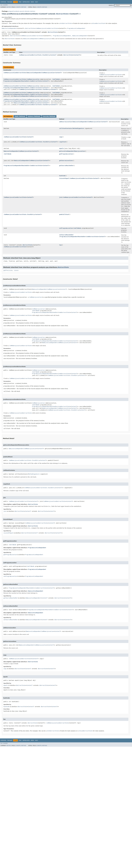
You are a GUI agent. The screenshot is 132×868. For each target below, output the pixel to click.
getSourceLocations (66, 161)
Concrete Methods (49, 116)
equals (61, 148)
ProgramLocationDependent (76, 28)
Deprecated (26, 2)
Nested (9, 7)
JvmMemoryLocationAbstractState (47, 28)
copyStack (63, 142)
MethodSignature (78, 128)
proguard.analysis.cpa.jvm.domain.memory (22, 11)
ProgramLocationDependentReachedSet (16, 81)
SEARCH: (111, 5)
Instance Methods (34, 116)
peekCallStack (64, 214)
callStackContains (66, 128)
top (60, 245)
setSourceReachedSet (66, 235)
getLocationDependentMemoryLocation (72, 151)
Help (36, 2)
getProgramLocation (66, 154)
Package (10, 2)
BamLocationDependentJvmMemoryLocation (41, 73)
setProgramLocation (66, 228)
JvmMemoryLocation (33, 79)
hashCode (62, 176)
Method (24, 7)
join (61, 197)
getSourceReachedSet (66, 166)
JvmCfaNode (56, 79)
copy (61, 137)
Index (32, 2)
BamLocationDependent (9, 28)
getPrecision (8, 270)
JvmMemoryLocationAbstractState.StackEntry (34, 55)
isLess (16, 270)
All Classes (4, 5)
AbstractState (62, 14)
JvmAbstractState (36, 81)
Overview (3, 2)
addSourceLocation (66, 122)
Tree (20, 2)
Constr (18, 7)
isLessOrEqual (64, 178)
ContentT (54, 55)
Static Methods (20, 116)
